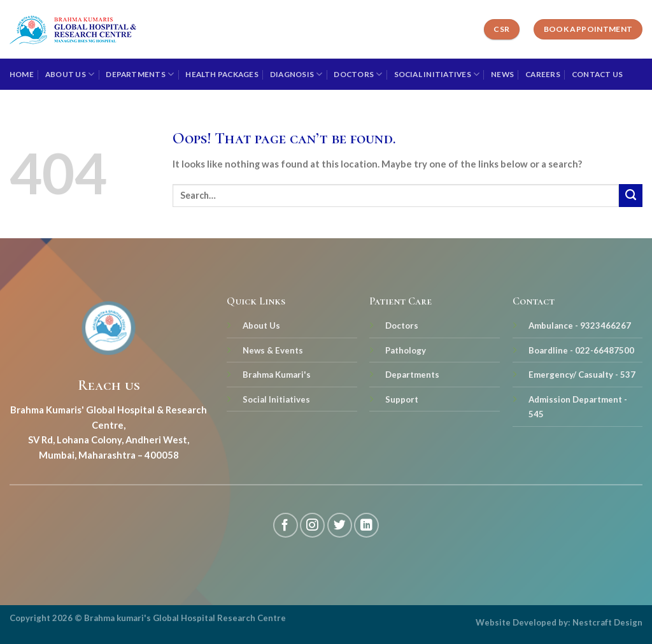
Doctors (358, 74)
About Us (70, 74)
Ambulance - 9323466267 (580, 326)
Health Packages (222, 74)
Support (402, 399)
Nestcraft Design (607, 622)
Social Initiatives (437, 74)
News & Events (273, 350)
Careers (543, 74)
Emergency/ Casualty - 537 (582, 375)
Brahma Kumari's (277, 375)
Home (22, 74)
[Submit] (631, 196)
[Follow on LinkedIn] (366, 525)
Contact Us (597, 74)
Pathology (406, 350)
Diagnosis (296, 74)
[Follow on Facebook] (286, 525)
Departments (140, 74)
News (502, 74)
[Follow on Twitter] (340, 525)
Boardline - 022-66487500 (581, 350)
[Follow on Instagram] (312, 525)
